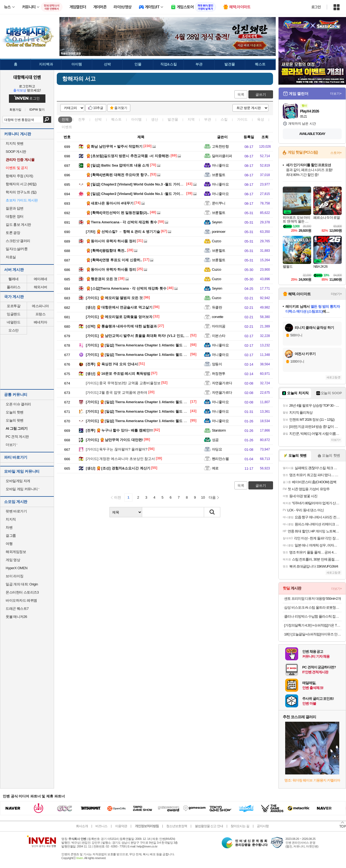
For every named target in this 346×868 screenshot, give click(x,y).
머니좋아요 (220, 165)
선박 (98, 119)
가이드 (242, 119)
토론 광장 (13, 233)
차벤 (9, 527)
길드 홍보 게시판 (18, 225)
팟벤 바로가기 (16, 511)
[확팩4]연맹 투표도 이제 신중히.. (114, 260)
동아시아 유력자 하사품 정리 (111, 241)
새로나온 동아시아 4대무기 (110, 203)
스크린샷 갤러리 (18, 241)
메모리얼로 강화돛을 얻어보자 (119, 317)
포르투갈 (14, 306)
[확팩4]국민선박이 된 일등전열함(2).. (118, 213)
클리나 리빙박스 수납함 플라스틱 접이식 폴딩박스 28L (313, 616)
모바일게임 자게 (18, 481)
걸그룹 (11, 536)
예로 (215, 468)
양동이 (217, 364)
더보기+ (336, 94)
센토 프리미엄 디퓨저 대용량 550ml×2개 (312, 599)
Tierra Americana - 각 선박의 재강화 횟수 (122, 222)
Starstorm (219, 430)
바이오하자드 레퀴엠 (21, 600)
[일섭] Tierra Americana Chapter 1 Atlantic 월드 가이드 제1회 (145, 421)
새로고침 (332, 377)
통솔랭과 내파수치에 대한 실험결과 (122, 326)
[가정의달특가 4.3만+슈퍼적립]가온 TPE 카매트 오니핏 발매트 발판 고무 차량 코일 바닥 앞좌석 (313, 625)
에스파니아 (40, 306)
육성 (261, 119)
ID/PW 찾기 (37, 110)
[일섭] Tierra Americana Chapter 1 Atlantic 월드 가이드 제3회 (145, 402)
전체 (65, 119)
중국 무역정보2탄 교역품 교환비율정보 (123, 383)
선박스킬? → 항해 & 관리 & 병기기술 (123, 232)
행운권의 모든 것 (102, 279)
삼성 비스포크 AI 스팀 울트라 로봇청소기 (313, 607)
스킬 (224, 119)
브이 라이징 (15, 576)
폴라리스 (14, 287)
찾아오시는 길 (240, 826)
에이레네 (41, 279)
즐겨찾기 (121, 108)
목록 (241, 95)
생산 (155, 119)
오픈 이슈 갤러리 (18, 404)
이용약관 (121, 826)
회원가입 (15, 110)
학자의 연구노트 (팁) (21, 192)
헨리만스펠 (220, 459)
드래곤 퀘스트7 (17, 609)
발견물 (173, 119)
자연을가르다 (222, 383)
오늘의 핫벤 (15, 412)
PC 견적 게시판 (17, 437)
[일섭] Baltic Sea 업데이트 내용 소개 (118, 165)
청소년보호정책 (177, 826)
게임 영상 (13, 560)
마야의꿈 (219, 326)
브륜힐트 (219, 175)
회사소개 (82, 826)
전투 (82, 119)
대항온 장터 (15, 216)
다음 (212, 497)
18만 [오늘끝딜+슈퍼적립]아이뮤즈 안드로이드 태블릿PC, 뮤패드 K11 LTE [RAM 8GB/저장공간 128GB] (313, 634)
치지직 (11, 519)
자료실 (11, 257)
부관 (208, 119)
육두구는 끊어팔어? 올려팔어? (117, 449)
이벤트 (67, 127)
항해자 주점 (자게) (19, 176)
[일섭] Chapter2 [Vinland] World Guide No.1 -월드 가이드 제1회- (140, 194)
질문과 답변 (15, 208)
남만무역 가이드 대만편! (114, 440)
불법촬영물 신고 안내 (209, 826)
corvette (218, 317)
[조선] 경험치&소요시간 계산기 (118, 468)
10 (203, 497)
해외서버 (41, 287)
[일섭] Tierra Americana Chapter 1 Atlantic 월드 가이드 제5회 (145, 345)
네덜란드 (14, 322)
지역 (191, 119)
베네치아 (41, 322)
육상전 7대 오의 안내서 (112, 364)
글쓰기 (261, 95)
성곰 (215, 440)
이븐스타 (219, 336)
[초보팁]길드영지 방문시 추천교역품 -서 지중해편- (128, 156)
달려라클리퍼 (222, 156)
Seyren (217, 222)
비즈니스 (101, 826)
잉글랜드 (14, 314)
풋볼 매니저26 (16, 617)
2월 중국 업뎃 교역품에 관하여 (117, 392)
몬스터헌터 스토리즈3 (22, 592)
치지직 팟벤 (15, 143)
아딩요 (217, 449)
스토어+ (336, 153)
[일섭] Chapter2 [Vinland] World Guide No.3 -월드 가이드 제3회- (140, 184)
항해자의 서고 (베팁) (21, 184)
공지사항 (263, 826)
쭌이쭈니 (219, 203)
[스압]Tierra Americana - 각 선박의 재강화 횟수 (126, 288)
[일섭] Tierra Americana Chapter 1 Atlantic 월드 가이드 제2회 (145, 411)
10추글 (98, 108)
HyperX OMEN (16, 568)
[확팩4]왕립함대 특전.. (106, 251)
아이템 (136, 119)
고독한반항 (220, 146)
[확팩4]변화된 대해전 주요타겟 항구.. (118, 175)
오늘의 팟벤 (15, 420)
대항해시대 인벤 (27, 77)
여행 (9, 544)
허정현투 (219, 374)
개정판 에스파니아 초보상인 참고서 (121, 459)
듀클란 (217, 307)
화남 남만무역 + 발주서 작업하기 (114, 146)
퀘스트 (116, 119)
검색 (47, 120)
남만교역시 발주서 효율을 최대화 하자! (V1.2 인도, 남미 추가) (144, 336)
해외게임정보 (16, 552)
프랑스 (41, 314)
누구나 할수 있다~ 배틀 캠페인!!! (119, 430)
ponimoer (219, 232)
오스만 (14, 330)
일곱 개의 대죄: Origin (22, 584)
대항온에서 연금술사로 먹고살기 (119, 307)
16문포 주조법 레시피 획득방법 (118, 374)
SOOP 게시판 (16, 152)
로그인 (316, 7)
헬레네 (14, 279)
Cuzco (217, 241)
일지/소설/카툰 (17, 249)
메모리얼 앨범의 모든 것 (114, 298)
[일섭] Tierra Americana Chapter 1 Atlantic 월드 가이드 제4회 (145, 355)
